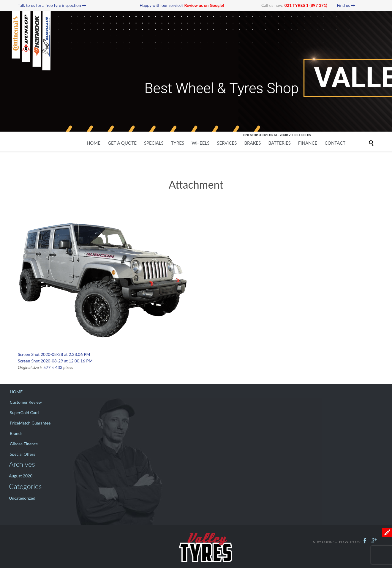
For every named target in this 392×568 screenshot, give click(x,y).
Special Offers (22, 454)
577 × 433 (53, 367)
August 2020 (21, 476)
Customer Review (26, 402)
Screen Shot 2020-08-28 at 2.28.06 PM (54, 354)
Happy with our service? (182, 5)
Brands (16, 433)
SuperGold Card (24, 412)
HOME (16, 392)
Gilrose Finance (24, 444)
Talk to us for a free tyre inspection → (52, 5)
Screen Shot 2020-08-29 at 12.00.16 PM (55, 361)
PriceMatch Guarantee (30, 423)
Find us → (346, 5)
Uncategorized (22, 498)
